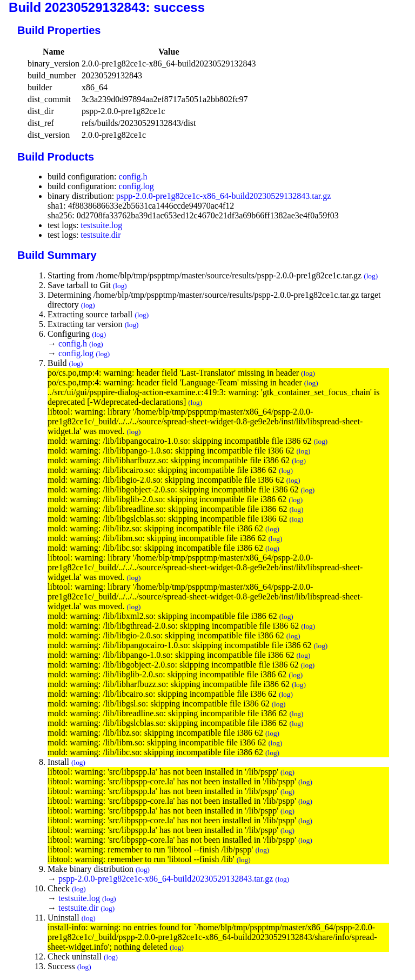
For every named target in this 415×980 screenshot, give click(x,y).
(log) (371, 276)
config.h (133, 176)
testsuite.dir (101, 235)
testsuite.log (101, 225)
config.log (136, 186)
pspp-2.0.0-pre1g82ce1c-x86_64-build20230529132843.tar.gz (223, 196)
